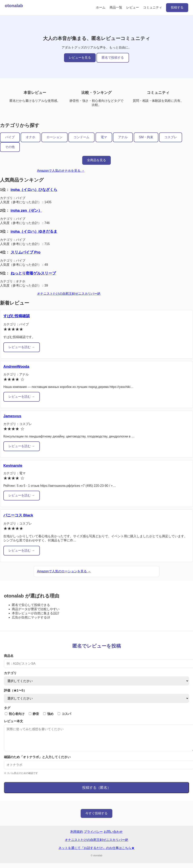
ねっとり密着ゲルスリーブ (33, 273)
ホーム (101, 7)
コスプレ (171, 137)
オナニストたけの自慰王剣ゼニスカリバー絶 (69, 294)
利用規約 (77, 836)
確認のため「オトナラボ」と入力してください (37, 762)
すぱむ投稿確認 (17, 316)
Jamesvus (12, 416)
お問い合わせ (113, 836)
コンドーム (81, 137)
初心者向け (15, 714)
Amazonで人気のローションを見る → (64, 571)
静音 (34, 714)
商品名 (9, 656)
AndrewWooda (16, 366)
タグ (7, 708)
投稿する (177, 7)
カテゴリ (10, 673)
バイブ (10, 137)
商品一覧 (116, 7)
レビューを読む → (22, 347)
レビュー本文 (13, 721)
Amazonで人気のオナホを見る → (61, 171)
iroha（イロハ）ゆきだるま (34, 231)
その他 (10, 147)
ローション (54, 137)
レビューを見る (80, 58)
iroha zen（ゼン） (26, 210)
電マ (104, 137)
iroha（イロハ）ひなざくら (34, 190)
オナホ (31, 137)
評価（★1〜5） (15, 690)
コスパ (64, 714)
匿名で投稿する (113, 58)
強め (48, 714)
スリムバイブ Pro (26, 252)
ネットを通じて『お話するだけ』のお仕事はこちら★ (96, 853)
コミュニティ (153, 7)
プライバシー (93, 836)
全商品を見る (96, 160)
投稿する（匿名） (96, 792)
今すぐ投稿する (96, 818)
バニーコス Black (18, 515)
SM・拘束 (146, 137)
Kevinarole (13, 465)
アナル (123, 137)
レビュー (133, 7)
